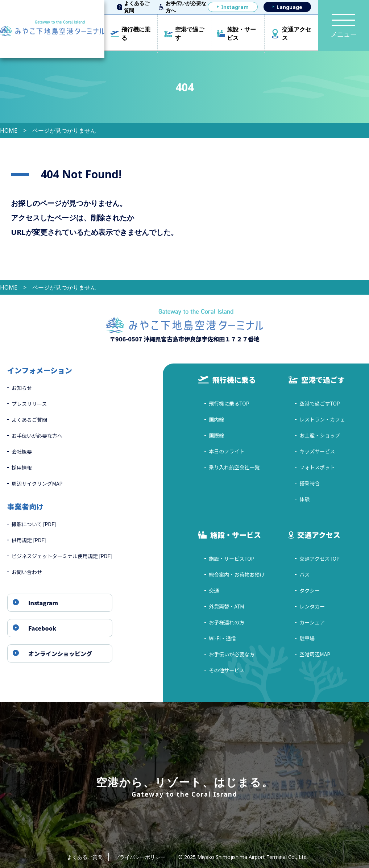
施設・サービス (241, 34)
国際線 (216, 435)
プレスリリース (29, 404)
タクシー (310, 590)
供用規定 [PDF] (29, 540)
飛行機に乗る (136, 34)
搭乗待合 (310, 483)
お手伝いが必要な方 (232, 654)
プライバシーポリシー (140, 857)
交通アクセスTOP (320, 558)
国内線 (216, 419)
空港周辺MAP (315, 654)
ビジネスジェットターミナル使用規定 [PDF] (62, 556)
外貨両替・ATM (226, 606)
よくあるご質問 (137, 7)
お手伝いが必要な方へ (186, 7)
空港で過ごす (190, 34)
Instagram (235, 7)
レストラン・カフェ (322, 419)
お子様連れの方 (227, 622)
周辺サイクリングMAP (37, 483)
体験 (304, 499)
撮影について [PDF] (34, 524)
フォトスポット (317, 467)
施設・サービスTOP (231, 558)
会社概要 (22, 452)
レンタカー (312, 606)
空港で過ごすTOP (320, 403)
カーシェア (312, 622)
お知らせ (22, 388)
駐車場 (307, 638)
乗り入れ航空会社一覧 (234, 467)
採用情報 (22, 468)
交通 (214, 590)
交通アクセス (297, 34)
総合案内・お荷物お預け (237, 574)
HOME (9, 130)
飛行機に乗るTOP (229, 403)
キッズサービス (317, 451)
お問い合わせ (27, 572)
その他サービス (227, 670)
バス (304, 574)
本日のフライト (227, 451)
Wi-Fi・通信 (222, 638)
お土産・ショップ (320, 435)
